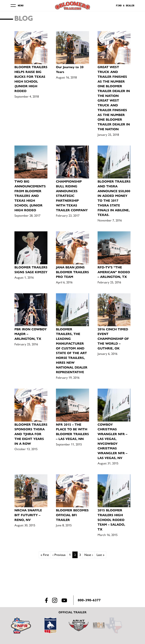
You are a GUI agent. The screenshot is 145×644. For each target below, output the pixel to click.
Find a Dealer (125, 6)
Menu (21, 6)
